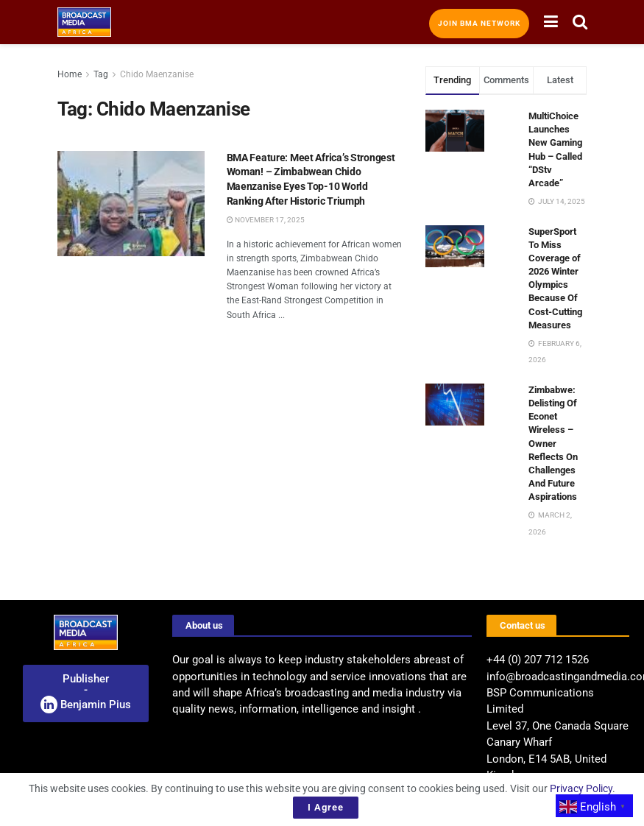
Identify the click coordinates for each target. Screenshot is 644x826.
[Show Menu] (551, 22)
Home (70, 74)
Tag (101, 74)
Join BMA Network (479, 23)
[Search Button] (580, 22)
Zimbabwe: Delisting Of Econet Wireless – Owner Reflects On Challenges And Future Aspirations (553, 444)
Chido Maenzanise (157, 74)
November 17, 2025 (266, 220)
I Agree (326, 807)
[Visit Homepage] (85, 22)
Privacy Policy (581, 788)
